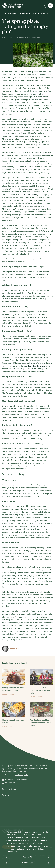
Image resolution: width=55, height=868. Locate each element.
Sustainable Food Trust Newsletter (16, 780)
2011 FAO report (30, 195)
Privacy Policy (27, 846)
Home (4, 13)
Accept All (27, 857)
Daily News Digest (11, 782)
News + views (12, 13)
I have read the (17, 775)
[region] (27, 848)
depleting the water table (39, 366)
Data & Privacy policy (22, 775)
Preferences (27, 863)
